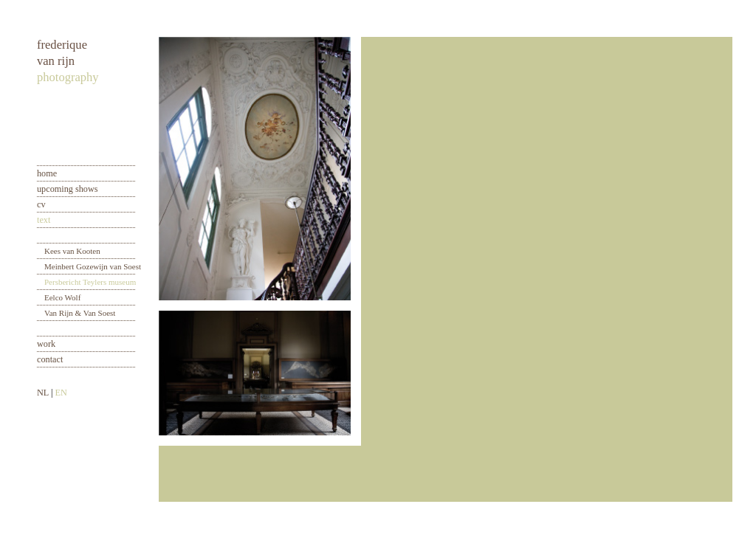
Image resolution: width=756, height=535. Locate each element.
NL (43, 393)
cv (41, 204)
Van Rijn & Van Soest (80, 313)
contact (50, 359)
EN (61, 393)
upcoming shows (68, 189)
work (46, 344)
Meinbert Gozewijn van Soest (93, 266)
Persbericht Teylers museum (90, 282)
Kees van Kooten (72, 251)
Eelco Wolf (62, 297)
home (47, 173)
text (44, 220)
